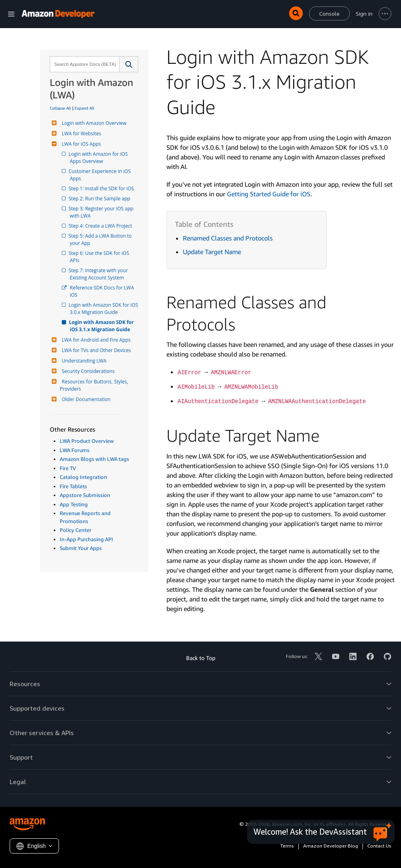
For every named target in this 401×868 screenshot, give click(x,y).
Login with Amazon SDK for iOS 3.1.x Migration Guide (102, 326)
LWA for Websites (80, 133)
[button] (129, 64)
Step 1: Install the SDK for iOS (102, 188)
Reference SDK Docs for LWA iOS (102, 291)
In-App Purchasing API (86, 539)
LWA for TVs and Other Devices (95, 350)
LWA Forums (75, 450)
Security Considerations (87, 371)
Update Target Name (212, 252)
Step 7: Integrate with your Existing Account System (99, 274)
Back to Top (201, 658)
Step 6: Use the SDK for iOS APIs (100, 257)
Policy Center (76, 530)
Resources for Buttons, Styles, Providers (95, 385)
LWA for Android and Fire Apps (95, 340)
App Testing (74, 504)
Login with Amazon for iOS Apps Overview (99, 158)
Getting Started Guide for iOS (269, 194)
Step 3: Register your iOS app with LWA (102, 212)
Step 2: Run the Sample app (100, 199)
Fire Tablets (73, 486)
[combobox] (84, 64)
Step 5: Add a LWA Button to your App (101, 239)
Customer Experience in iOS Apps (101, 175)
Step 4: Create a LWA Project (101, 226)
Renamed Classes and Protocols (228, 238)
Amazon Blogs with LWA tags (94, 459)
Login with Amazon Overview (93, 123)
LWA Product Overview (87, 441)
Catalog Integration (83, 477)
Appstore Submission (85, 495)
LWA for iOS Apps (80, 144)
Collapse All (60, 108)
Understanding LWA (83, 361)
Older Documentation (85, 399)
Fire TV (68, 468)
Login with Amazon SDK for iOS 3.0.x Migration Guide (104, 309)
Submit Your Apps (81, 548)
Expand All (84, 108)
